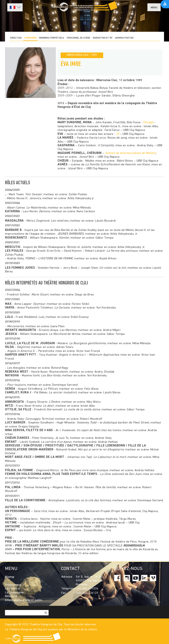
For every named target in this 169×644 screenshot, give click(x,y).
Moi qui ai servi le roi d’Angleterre (101, 450)
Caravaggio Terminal (39, 419)
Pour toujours (16, 385)
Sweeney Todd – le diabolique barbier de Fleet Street (113, 423)
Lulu (41, 317)
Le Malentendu (36, 208)
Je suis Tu (62, 438)
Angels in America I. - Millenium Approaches (89, 355)
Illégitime (23, 347)
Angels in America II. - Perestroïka (31, 351)
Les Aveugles (16, 368)
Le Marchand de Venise (65, 334)
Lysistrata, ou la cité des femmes (88, 501)
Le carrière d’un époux (56, 442)
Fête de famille (105, 487)
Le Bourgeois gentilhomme (88, 343)
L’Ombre (54, 402)
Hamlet (64, 238)
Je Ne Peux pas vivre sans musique (84, 470)
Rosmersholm (58, 372)
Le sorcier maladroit (63, 393)
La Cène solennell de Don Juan (121, 474)
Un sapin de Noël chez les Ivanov (99, 430)
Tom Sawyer (34, 195)
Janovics (35, 198)
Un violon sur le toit (113, 268)
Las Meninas (68, 330)
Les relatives (60, 221)
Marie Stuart (40, 295)
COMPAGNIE (30, 38)
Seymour (39, 304)
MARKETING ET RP (103, 38)
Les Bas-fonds (51, 376)
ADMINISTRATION (124, 38)
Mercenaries (15, 326)
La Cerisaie (62, 308)
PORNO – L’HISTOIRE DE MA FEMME (49, 259)
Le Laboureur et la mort (110, 457)
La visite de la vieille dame (82, 410)
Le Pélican (51, 389)
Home (10, 577)
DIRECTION (16, 38)
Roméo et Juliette (79, 247)
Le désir (48, 406)
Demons (45, 212)
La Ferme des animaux (122, 251)
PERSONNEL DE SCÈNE (78, 38)
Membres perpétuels (52, 38)
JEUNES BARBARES (70, 234)
